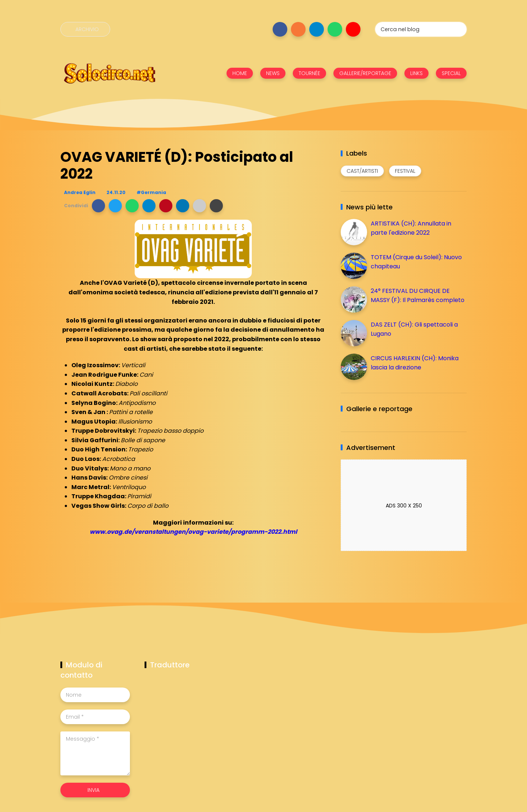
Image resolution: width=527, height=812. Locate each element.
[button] (98, 206)
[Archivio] (85, 29)
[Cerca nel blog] (421, 29)
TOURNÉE (309, 73)
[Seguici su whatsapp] (335, 29)
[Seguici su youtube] (353, 29)
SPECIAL (451, 73)
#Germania (151, 192)
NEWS (273, 73)
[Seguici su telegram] (317, 29)
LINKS (416, 73)
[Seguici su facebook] (280, 29)
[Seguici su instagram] (298, 29)
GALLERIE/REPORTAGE (365, 73)
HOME (240, 73)
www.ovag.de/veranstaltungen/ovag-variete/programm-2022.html (193, 532)
